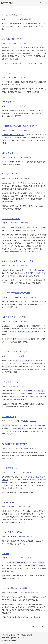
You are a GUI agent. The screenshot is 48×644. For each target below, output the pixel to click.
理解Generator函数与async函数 (16, 293)
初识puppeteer (8, 502)
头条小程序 (41, 273)
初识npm (6, 554)
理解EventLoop (9, 416)
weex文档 (32, 326)
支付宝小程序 (31, 273)
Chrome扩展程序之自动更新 (14, 588)
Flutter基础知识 (8, 102)
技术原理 (26, 179)
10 (30, 627)
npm (3, 562)
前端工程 (30, 19)
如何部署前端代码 (9, 468)
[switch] (45, 3)
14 (42, 627)
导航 (40, 3)
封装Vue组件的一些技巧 (12, 39)
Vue (29, 43)
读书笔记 (26, 130)
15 (45, 627)
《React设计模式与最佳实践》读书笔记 (19, 126)
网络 (25, 77)
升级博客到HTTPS (10, 382)
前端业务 (29, 507)
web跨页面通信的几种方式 (13, 317)
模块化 (30, 558)
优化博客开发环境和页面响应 (15, 352)
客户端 (26, 106)
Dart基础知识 (7, 153)
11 (33, 627)
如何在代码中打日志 (11, 219)
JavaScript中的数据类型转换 (14, 444)
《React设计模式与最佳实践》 (13, 135)
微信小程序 (42, 270)
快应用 (22, 273)
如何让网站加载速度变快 (13, 15)
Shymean (7, 3)
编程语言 (26, 157)
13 (39, 627)
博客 (24, 356)
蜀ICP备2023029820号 (9, 641)
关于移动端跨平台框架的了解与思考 (18, 261)
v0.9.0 (16, 3)
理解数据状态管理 (9, 174)
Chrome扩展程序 (33, 593)
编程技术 (26, 223)
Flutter (31, 106)
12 (36, 627)
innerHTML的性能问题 (12, 532)
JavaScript (33, 297)
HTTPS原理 (7, 73)
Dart (31, 157)
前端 (25, 19)
